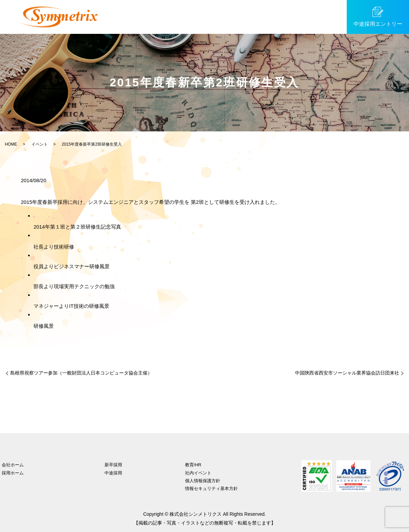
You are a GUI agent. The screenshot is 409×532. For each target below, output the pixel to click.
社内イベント (198, 473)
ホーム (134, 16)
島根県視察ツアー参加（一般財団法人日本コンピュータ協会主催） (81, 373)
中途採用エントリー (378, 24)
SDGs (319, 16)
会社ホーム (13, 465)
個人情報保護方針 (203, 481)
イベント (291, 16)
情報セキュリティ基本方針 (211, 488)
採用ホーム (13, 473)
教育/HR (259, 16)
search (337, 17)
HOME (11, 144)
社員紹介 (228, 16)
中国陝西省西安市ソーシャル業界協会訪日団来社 (347, 373)
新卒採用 (164, 16)
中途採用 (196, 16)
